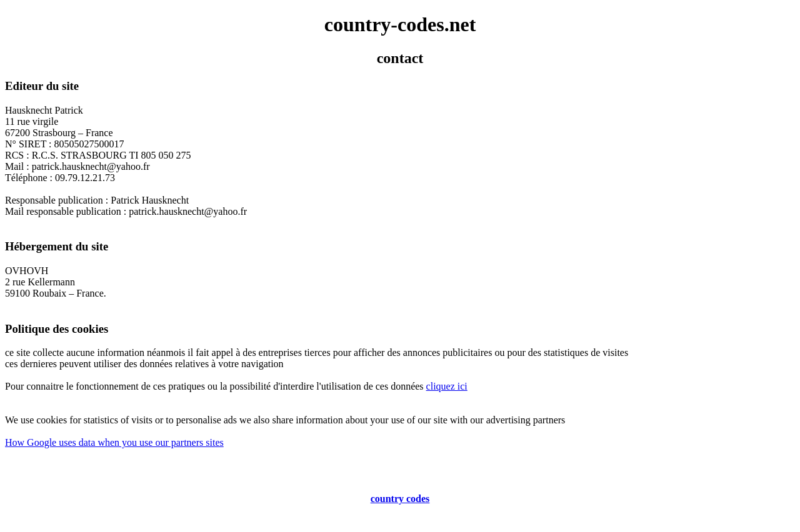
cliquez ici (447, 386)
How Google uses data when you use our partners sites (114, 442)
